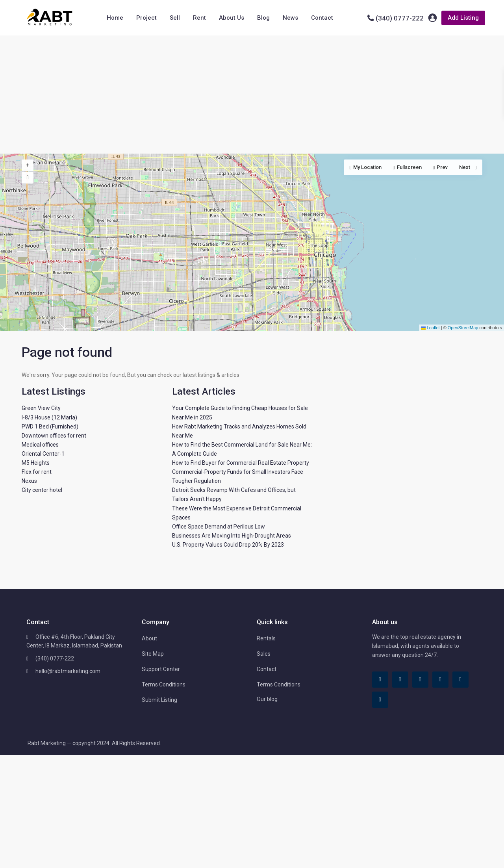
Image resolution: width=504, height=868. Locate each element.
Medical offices (40, 445)
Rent (199, 18)
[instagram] (380, 700)
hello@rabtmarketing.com (68, 671)
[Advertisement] (252, 95)
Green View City (41, 408)
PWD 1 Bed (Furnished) (50, 427)
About (149, 638)
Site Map (153, 654)
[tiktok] (400, 680)
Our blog (267, 699)
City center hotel (42, 490)
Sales (264, 654)
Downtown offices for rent (54, 436)
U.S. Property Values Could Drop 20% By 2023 (228, 545)
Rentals (266, 638)
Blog (263, 18)
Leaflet (430, 328)
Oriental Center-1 (43, 454)
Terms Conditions (164, 684)
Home (115, 18)
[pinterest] (440, 680)
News (290, 18)
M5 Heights (36, 463)
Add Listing (463, 18)
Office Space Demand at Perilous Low (219, 527)
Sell (175, 18)
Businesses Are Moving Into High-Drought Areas (232, 536)
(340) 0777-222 (400, 18)
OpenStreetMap (463, 328)
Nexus (29, 481)
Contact (322, 18)
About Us (232, 18)
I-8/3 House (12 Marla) (49, 417)
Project (146, 18)
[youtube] (460, 680)
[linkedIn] (420, 680)
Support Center (161, 669)
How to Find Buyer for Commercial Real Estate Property (241, 463)
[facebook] (380, 680)
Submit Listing (159, 700)
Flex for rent (37, 472)
